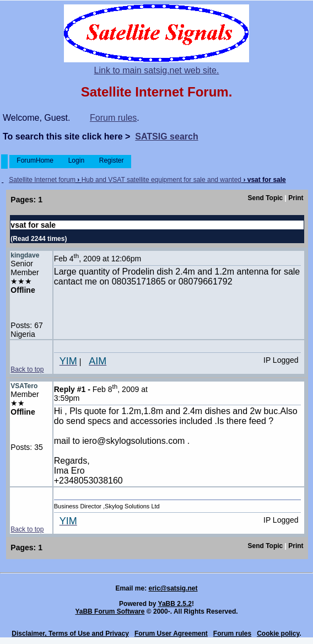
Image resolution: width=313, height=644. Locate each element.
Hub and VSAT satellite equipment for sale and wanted (161, 180)
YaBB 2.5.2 (175, 604)
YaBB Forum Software (110, 611)
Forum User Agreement (171, 634)
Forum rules (113, 118)
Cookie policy (278, 634)
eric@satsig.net (173, 588)
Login (76, 160)
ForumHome (35, 160)
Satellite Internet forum (42, 180)
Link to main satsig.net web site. (157, 70)
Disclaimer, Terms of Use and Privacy (70, 634)
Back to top (27, 369)
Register (111, 160)
